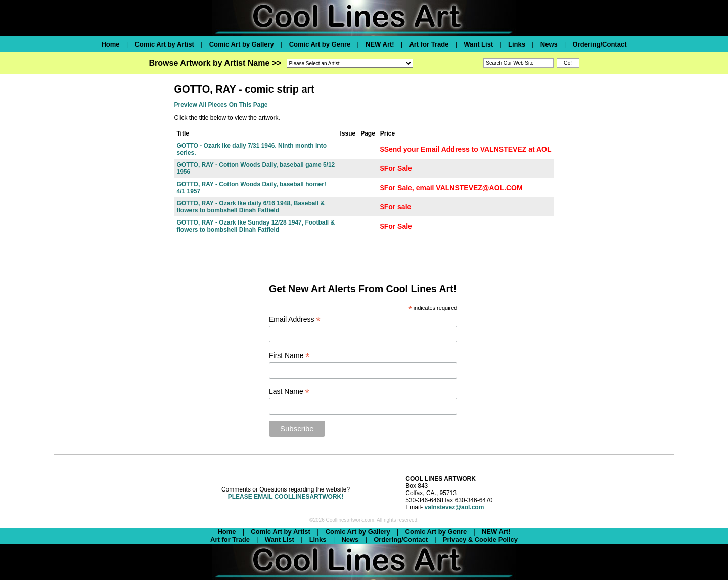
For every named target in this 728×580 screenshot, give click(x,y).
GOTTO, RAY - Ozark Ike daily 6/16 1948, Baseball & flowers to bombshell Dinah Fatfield (251, 207)
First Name (289, 356)
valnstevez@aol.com (454, 507)
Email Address (295, 319)
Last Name (289, 392)
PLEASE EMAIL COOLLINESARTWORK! (286, 497)
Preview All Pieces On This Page (221, 105)
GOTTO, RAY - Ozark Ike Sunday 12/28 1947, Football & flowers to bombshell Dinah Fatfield (256, 226)
